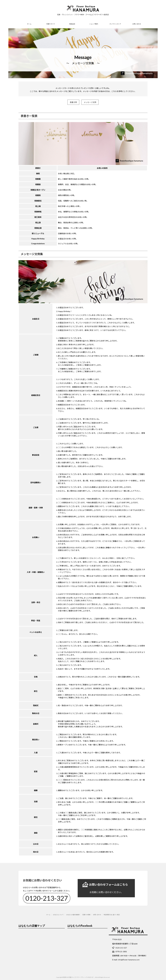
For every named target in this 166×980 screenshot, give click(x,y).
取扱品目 (72, 24)
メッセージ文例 (90, 102)
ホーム (29, 24)
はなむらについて (58, 914)
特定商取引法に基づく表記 (112, 914)
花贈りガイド (51, 24)
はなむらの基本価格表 (73, 914)
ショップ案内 (94, 24)
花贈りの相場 (86, 914)
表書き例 (73, 102)
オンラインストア (115, 24)
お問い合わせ (137, 24)
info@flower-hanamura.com (129, 958)
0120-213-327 (47, 897)
